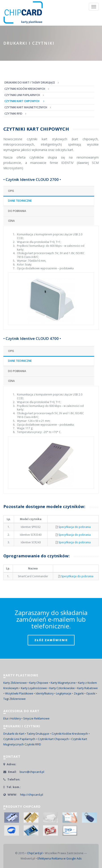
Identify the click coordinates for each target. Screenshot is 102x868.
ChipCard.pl (35, 853)
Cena (11, 221)
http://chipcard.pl (32, 795)
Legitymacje (64, 693)
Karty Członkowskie (62, 688)
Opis (11, 191)
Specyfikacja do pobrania (75, 527)
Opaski (91, 693)
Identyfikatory (45, 693)
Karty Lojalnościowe (34, 688)
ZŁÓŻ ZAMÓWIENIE (51, 640)
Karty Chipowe (39, 683)
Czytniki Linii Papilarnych (19, 739)
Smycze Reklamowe (36, 718)
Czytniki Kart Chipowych (53, 739)
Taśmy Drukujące (38, 734)
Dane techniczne (20, 201)
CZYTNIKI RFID (13, 114)
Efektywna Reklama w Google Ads (60, 859)
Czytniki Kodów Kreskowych (70, 734)
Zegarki (79, 693)
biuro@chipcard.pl (32, 772)
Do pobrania (17, 211)
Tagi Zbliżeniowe (15, 699)
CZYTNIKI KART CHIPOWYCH (22, 101)
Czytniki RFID (33, 744)
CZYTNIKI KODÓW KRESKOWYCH (25, 89)
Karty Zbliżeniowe (15, 683)
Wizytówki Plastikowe (19, 693)
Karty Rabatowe (87, 688)
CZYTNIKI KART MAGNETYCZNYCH (26, 107)
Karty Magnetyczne (63, 683)
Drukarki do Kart (14, 734)
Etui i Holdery (12, 718)
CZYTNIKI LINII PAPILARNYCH (22, 95)
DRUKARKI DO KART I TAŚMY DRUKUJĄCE (30, 83)
